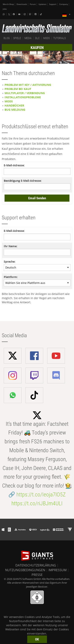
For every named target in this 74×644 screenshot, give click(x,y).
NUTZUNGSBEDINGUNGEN (25, 570)
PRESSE (37, 575)
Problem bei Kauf (18, 89)
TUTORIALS (59, 38)
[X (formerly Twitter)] (9, 14)
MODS (46, 38)
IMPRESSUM (58, 570)
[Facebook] (14, 14)
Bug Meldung (15, 110)
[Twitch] (31, 14)
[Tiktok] (41, 14)
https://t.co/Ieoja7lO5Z (41, 495)
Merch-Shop (8, 4)
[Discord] (36, 14)
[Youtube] (20, 14)
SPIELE (17, 38)
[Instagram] (25, 14)
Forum (33, 4)
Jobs (5, 9)
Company (64, 4)
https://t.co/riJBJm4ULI (37, 503)
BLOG (7, 38)
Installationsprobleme (23, 97)
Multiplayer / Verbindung (25, 93)
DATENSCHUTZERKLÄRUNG (36, 565)
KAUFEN (37, 48)
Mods (9, 101)
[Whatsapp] (4, 14)
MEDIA (28, 38)
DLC (37, 38)
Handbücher (14, 105)
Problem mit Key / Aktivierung (28, 85)
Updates (42, 4)
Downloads (22, 4)
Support (53, 4)
